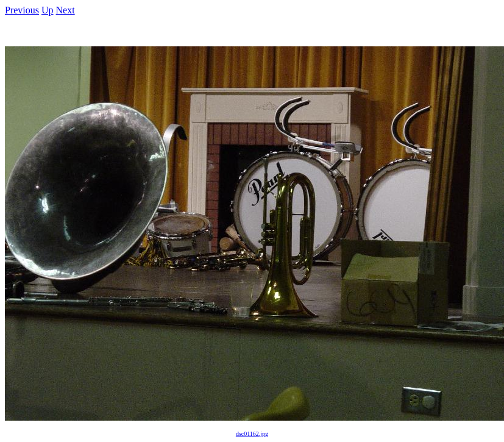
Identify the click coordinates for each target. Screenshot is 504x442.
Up (48, 10)
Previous (22, 10)
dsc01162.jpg (252, 434)
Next (66, 10)
